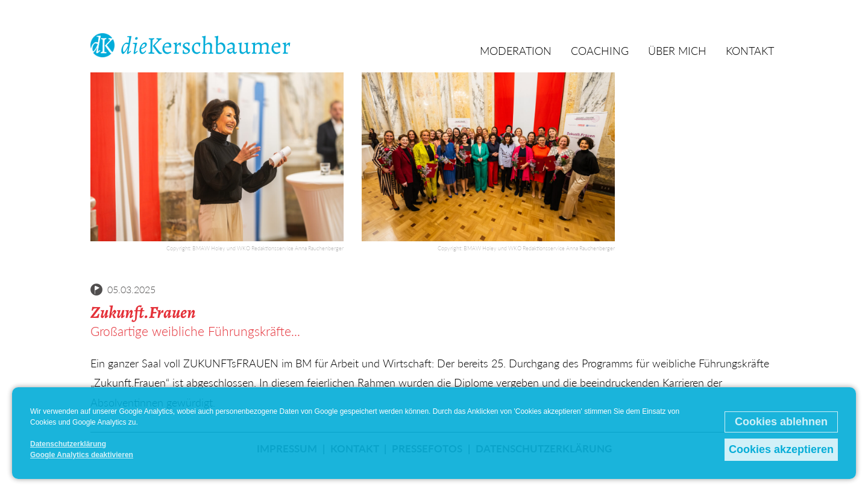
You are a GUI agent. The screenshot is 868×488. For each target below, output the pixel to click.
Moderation (516, 51)
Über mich (677, 51)
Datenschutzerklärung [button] (68, 444)
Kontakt (750, 51)
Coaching (600, 51)
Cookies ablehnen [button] (781, 422)
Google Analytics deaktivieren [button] (82, 455)
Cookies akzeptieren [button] (781, 449)
